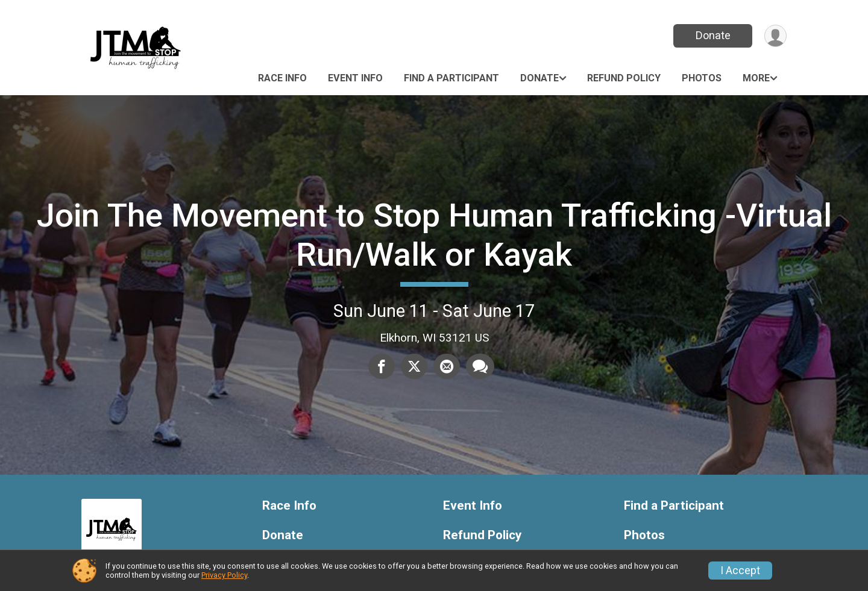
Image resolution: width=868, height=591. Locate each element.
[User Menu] (775, 36)
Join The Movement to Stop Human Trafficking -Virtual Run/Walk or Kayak (434, 235)
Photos (702, 78)
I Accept (740, 571)
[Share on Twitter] (414, 366)
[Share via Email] (447, 366)
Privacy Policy (224, 575)
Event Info (355, 78)
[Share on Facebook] (382, 366)
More (756, 78)
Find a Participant (451, 78)
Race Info (282, 78)
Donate (713, 35)
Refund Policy (624, 78)
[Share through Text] (480, 366)
